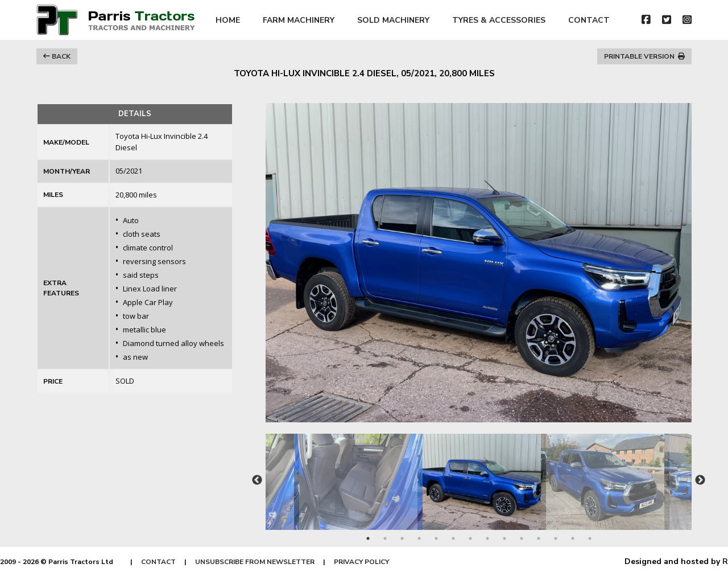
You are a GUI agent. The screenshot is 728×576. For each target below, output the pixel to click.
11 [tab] (539, 538)
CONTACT (589, 20)
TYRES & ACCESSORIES (499, 20)
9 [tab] (504, 538)
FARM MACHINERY (299, 20)
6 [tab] (453, 538)
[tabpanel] (479, 476)
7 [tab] (470, 538)
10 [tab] (522, 538)
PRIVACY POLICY (361, 562)
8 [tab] (487, 538)
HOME (228, 20)
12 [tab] (556, 538)
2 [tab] (385, 538)
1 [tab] (368, 538)
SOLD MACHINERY (393, 20)
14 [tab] (590, 538)
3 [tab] (402, 538)
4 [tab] (419, 538)
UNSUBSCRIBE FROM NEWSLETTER (255, 562)
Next (700, 480)
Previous (257, 480)
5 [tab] (436, 538)
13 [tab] (573, 538)
